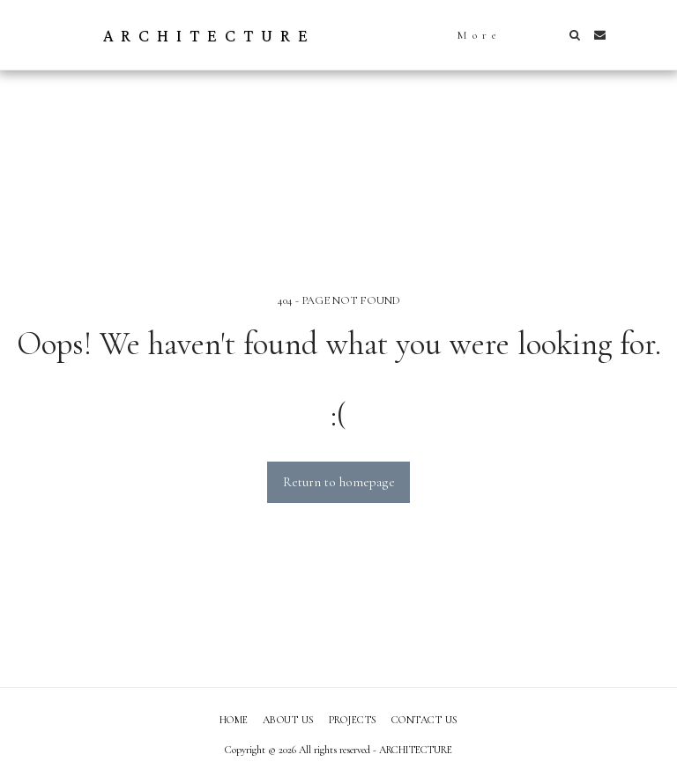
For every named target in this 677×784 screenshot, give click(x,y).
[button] (574, 35)
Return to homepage (339, 482)
